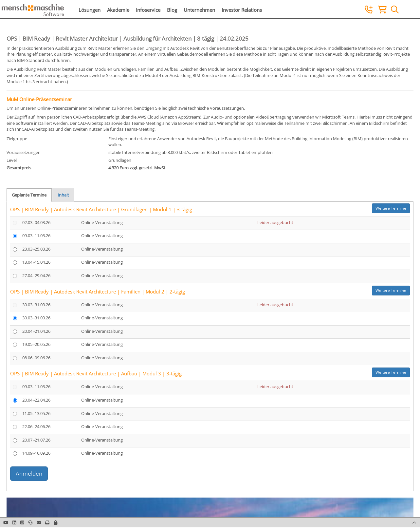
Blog (172, 10)
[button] (55, 522)
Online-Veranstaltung (102, 222)
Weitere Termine (391, 208)
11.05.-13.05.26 (36, 413)
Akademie (118, 10)
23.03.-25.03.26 (36, 249)
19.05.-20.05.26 (36, 344)
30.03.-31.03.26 (36, 305)
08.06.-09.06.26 (36, 358)
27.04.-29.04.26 (36, 275)
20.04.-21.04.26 (36, 331)
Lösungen (90, 10)
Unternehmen (199, 10)
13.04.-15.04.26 (36, 262)
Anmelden (29, 473)
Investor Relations (242, 10)
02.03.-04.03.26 (36, 222)
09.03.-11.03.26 (36, 236)
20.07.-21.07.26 (36, 440)
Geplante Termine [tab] (29, 195)
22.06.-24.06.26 (36, 426)
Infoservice (148, 10)
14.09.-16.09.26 (36, 453)
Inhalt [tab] (63, 195)
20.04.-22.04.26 (36, 400)
